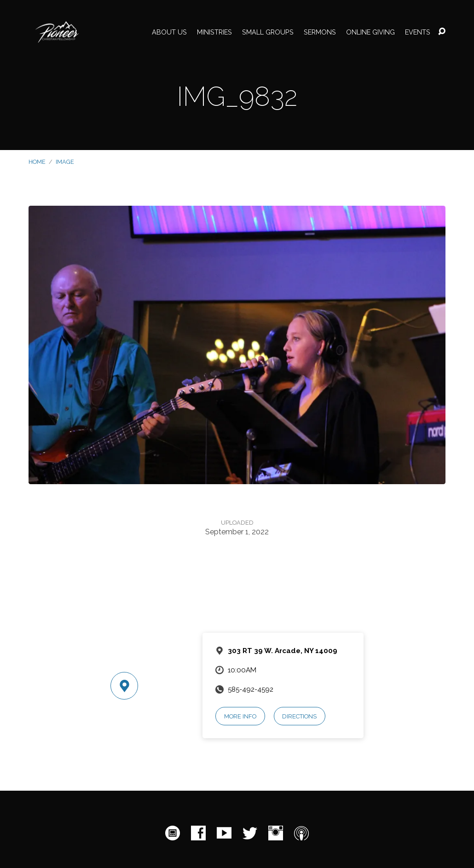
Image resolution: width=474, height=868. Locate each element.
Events (418, 32)
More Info (240, 716)
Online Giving (370, 32)
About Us (169, 32)
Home (37, 162)
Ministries (214, 32)
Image (65, 162)
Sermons (320, 32)
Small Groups (268, 32)
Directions (299, 716)
